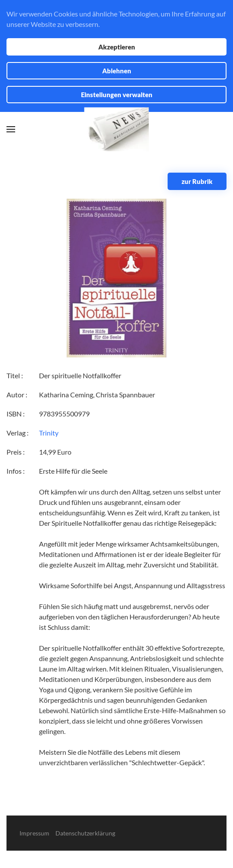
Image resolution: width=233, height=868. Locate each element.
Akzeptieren (117, 47)
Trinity (49, 433)
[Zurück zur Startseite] (117, 129)
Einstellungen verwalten (117, 95)
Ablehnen (117, 71)
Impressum (34, 833)
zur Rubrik (197, 181)
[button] (11, 129)
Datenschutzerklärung (85, 833)
